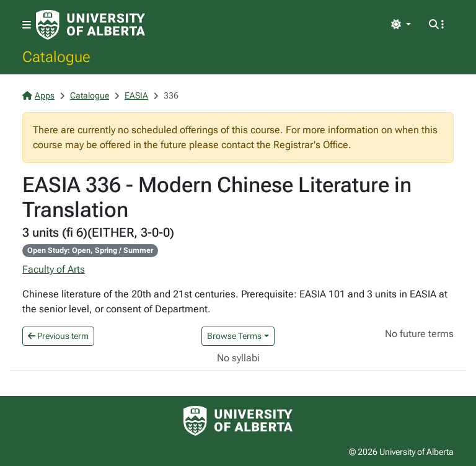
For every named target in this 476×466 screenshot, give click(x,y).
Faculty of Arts (54, 269)
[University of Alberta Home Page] (90, 25)
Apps (38, 95)
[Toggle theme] (401, 25)
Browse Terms (234, 336)
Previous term (58, 336)
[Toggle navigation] (27, 25)
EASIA (136, 95)
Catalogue (56, 56)
